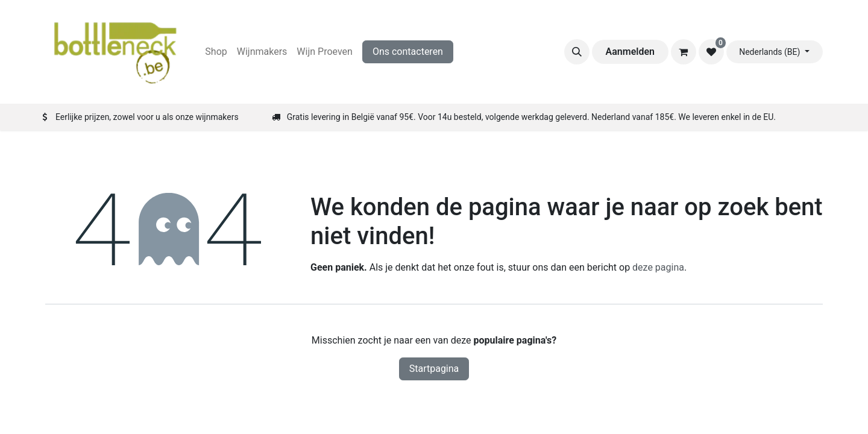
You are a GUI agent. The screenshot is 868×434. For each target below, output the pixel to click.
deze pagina (658, 267)
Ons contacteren (408, 52)
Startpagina (434, 369)
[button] (577, 52)
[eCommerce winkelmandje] (684, 52)
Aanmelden (630, 52)
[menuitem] (216, 52)
